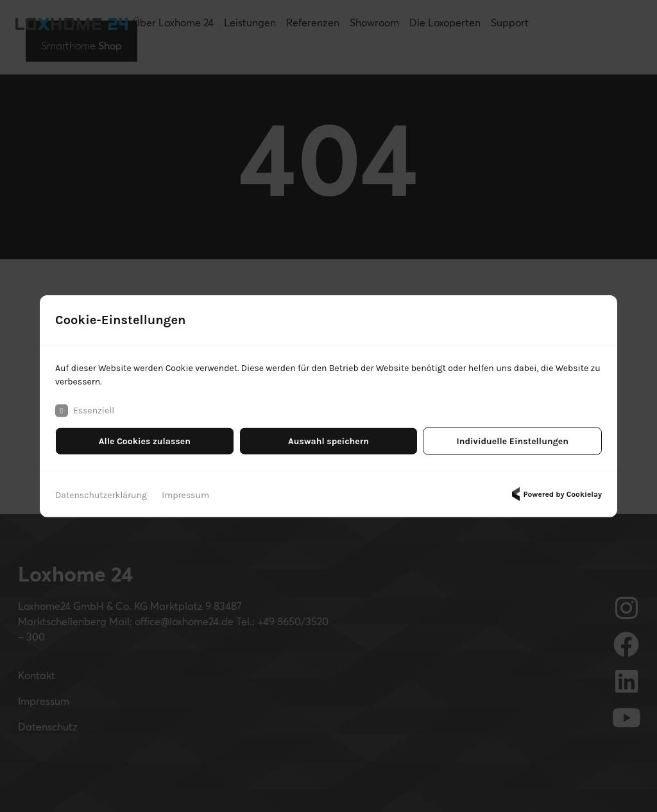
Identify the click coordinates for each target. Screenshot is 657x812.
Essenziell (85, 411)
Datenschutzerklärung (101, 495)
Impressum (185, 495)
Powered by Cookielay (555, 494)
